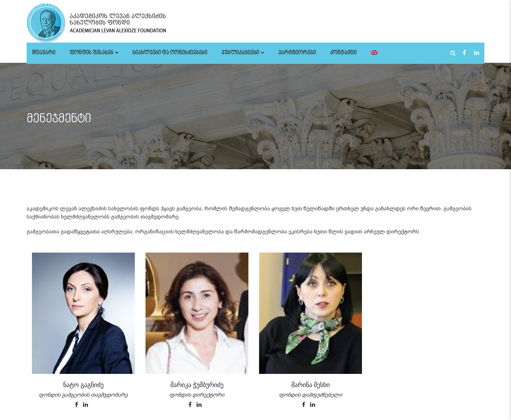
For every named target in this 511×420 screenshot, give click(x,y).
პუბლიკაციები (240, 53)
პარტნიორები (297, 53)
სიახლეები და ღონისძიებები (170, 53)
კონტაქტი (343, 53)
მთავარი (44, 53)
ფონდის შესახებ (91, 53)
